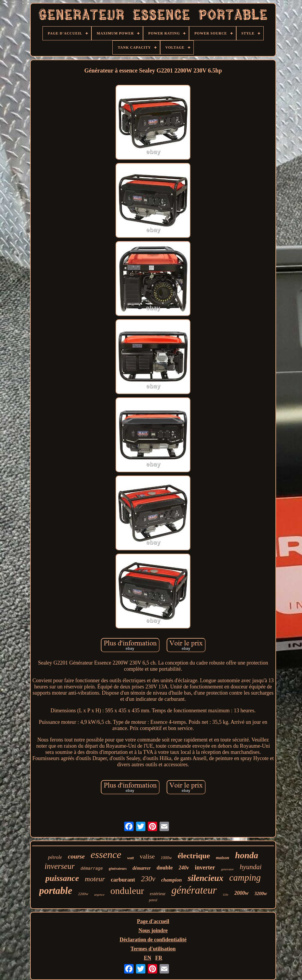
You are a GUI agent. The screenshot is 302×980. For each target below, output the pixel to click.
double (165, 868)
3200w (261, 893)
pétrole (55, 857)
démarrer (141, 868)
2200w (83, 894)
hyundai (251, 867)
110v (226, 895)
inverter (205, 867)
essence (106, 855)
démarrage (92, 869)
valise (147, 856)
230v (148, 879)
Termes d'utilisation (153, 949)
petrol (153, 900)
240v (184, 868)
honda (247, 855)
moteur (95, 879)
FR (159, 958)
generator (227, 869)
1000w (166, 858)
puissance (62, 878)
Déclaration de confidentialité (153, 940)
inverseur (60, 866)
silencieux (205, 878)
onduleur (127, 891)
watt (130, 858)
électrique (194, 856)
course (76, 856)
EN (148, 958)
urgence (99, 895)
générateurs (118, 869)
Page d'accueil (153, 921)
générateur (194, 890)
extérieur (158, 894)
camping (245, 878)
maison (223, 858)
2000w (242, 893)
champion (172, 880)
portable (56, 891)
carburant (123, 880)
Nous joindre (153, 930)
